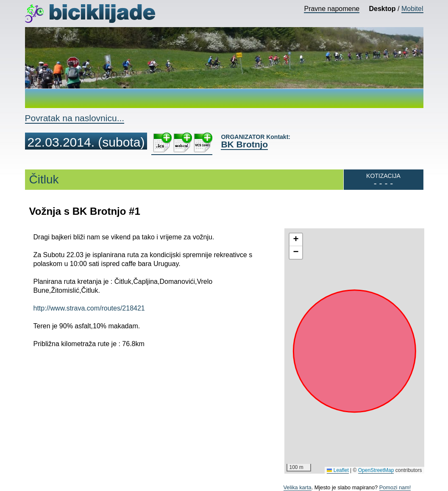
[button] (296, 240)
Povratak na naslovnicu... (75, 118)
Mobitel (412, 9)
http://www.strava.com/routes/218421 (89, 308)
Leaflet (338, 470)
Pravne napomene (332, 9)
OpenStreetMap (376, 470)
